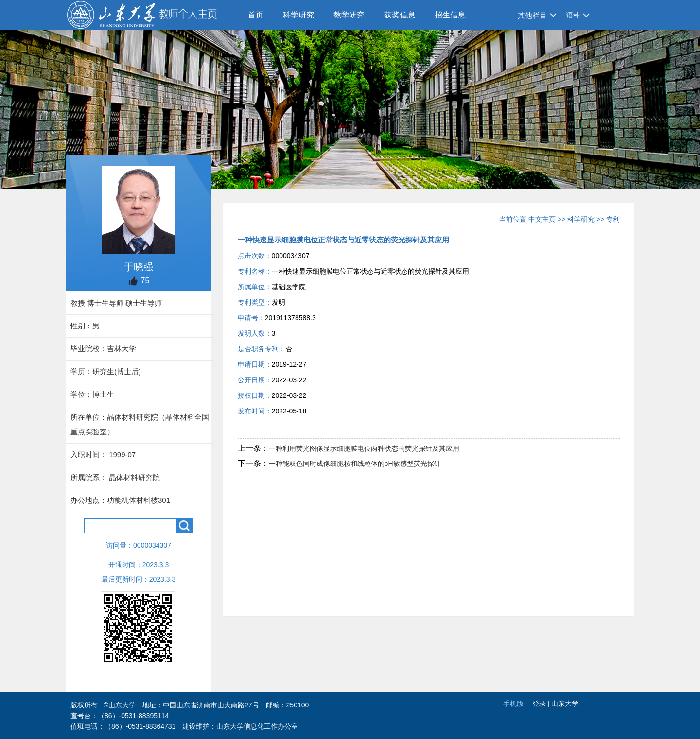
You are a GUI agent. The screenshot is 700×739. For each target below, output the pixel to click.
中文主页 (542, 219)
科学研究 (298, 15)
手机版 (513, 704)
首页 (256, 15)
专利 (613, 219)
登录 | (542, 704)
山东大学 (565, 704)
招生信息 (450, 15)
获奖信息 (400, 15)
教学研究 (349, 15)
